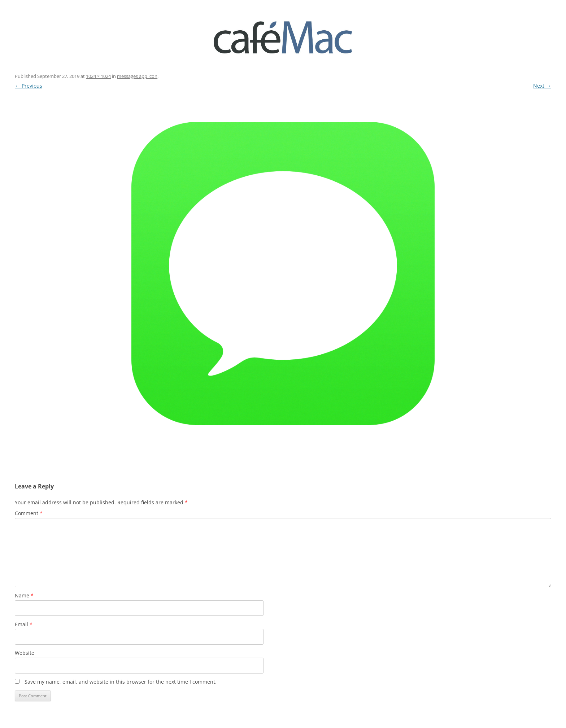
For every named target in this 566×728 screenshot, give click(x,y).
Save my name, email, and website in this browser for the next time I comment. (121, 682)
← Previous (28, 86)
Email (24, 624)
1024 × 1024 (98, 76)
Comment (29, 513)
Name (24, 595)
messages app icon (137, 76)
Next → (542, 86)
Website (25, 653)
